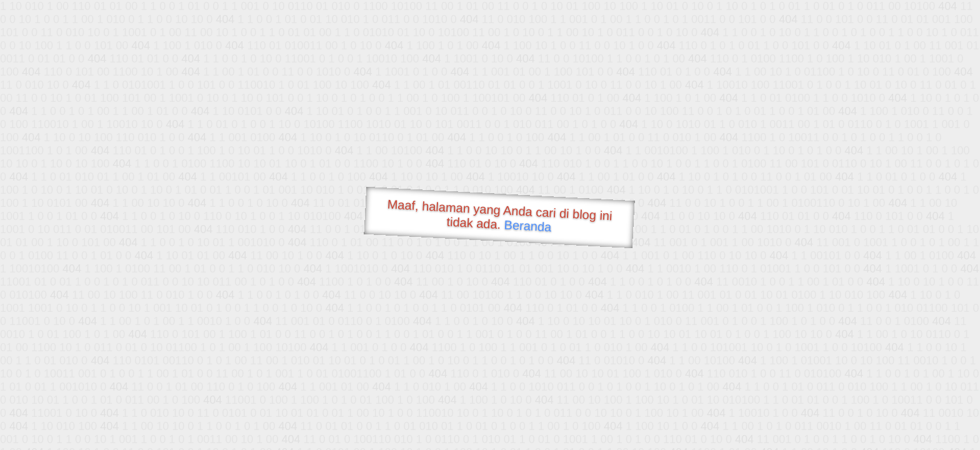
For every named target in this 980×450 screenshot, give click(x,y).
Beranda (528, 226)
